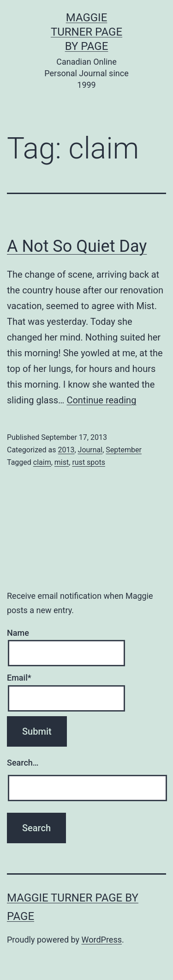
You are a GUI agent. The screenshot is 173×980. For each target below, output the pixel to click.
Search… (23, 763)
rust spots (89, 462)
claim (42, 462)
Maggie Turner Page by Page (86, 32)
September (124, 450)
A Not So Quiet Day (77, 246)
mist (62, 462)
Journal (90, 450)
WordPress (102, 940)
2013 (66, 450)
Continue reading (101, 400)
